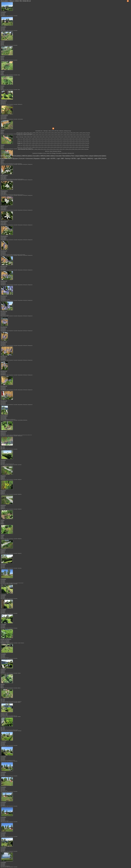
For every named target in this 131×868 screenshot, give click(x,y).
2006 (28, 133)
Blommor (5, 16)
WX (53, 131)
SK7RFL (53, 159)
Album (50, 131)
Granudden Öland (61, 156)
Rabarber (22, 643)
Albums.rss (20, 147)
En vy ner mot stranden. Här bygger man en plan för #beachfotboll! (12, 583)
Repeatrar (37, 159)
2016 (59, 133)
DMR (9, 159)
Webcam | (62, 131)
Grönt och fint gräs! (4, 791)
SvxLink (104, 159)
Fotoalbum (40, 153)
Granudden (3, 13)
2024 (84, 133)
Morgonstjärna (20, 164)
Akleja (19, 75)
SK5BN (43, 159)
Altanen (2, 161)
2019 (68, 133)
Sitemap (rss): (20, 135)
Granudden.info (39, 131)
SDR (99, 159)
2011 (43, 133)
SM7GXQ (14, 156)
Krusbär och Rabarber (5, 640)
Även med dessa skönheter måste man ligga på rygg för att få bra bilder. (13, 255)
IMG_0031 (3, 447)
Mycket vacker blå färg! (5, 315)
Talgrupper (15, 159)
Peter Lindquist (75, 156)
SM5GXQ (3, 156)
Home (45, 153)
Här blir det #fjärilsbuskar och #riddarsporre (8, 419)
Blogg (54, 153)
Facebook (35, 153)
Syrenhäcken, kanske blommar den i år (7, 464)
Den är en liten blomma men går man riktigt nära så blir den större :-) (12, 195)
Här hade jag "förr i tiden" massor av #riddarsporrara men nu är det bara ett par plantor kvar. (16, 435)
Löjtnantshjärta (4, 117)
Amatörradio (3, 159)
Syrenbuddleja (4, 417)
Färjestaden (11, 16)
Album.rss (20, 139)
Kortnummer (29, 159)
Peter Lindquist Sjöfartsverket (93, 156)
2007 (31, 133)
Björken (2, 685)
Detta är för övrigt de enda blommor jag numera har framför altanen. (12, 179)
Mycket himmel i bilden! (5, 821)
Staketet (2, 43)
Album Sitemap (21, 149)
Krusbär (19, 643)
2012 (46, 133)
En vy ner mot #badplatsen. (5, 866)
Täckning (67, 159)
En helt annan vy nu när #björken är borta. (8, 760)
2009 (37, 133)
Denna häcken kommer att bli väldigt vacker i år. (9, 716)
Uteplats (19, 673)
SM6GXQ (25, 156)
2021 (74, 133)
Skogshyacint (30, 164)
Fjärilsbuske (25, 420)
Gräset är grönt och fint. (5, 658)
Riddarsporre (3, 102)
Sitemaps (45, 131)
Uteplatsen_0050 (4, 713)
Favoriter (88, 133)
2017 (62, 133)
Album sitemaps (20, 137)
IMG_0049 (3, 699)
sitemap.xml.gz (67, 131)
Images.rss (20, 141)
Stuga (2, 16)
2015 (56, 133)
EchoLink (22, 159)
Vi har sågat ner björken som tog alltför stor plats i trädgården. (11, 701)
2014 (53, 133)
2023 (81, 133)
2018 (65, 133)
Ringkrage (20, 731)
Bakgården (3, 477)
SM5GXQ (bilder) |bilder (47, 156)
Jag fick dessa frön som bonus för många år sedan (9, 730)
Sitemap (55, 151)
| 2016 (61, 149)
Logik (48, 159)
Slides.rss (20, 145)
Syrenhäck (3, 461)
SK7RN (73, 159)
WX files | (57, 131)
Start (51, 151)
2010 (40, 133)
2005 (25, 133)
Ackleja (2, 72)
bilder (8, 156)
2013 (50, 133)
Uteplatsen (3, 671)
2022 (78, 133)
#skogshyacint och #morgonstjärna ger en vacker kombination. (11, 164)
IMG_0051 (3, 727)
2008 (34, 133)
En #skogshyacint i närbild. (5, 300)
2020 (71, 133)
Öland (8, 16)
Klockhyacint (25, 164)
